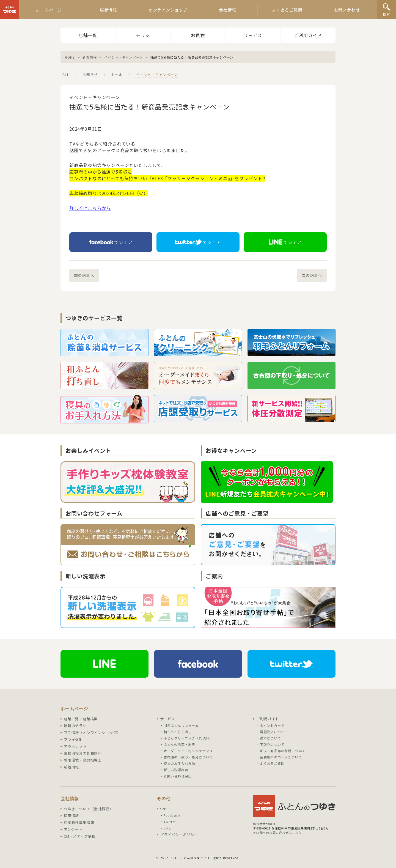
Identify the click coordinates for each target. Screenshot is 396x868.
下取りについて (272, 744)
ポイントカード (272, 725)
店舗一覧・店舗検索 (81, 719)
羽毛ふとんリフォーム (181, 725)
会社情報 (228, 10)
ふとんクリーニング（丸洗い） (188, 738)
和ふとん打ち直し (178, 732)
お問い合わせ (347, 10)
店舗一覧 (88, 35)
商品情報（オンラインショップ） (92, 733)
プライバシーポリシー (179, 835)
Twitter (170, 822)
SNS (164, 809)
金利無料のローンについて (281, 757)
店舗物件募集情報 (79, 822)
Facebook (172, 815)
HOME (70, 57)
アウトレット (75, 746)
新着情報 (90, 57)
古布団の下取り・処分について (188, 757)
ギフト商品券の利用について (283, 751)
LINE (167, 828)
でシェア (111, 242)
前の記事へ (84, 275)
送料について (270, 738)
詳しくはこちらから (90, 208)
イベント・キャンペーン (123, 57)
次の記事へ (312, 275)
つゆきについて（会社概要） (88, 809)
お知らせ (90, 74)
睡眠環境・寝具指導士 (83, 760)
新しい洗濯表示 (176, 770)
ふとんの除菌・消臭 (179, 744)
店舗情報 (108, 10)
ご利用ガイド (308, 35)
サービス (253, 35)
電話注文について (274, 732)
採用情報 (71, 816)
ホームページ (49, 10)
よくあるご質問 (287, 10)
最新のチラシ (75, 726)
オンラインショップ (168, 10)
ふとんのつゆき (10, 10)
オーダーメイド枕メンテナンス (188, 751)
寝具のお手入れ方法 (179, 763)
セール (117, 74)
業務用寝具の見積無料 (83, 753)
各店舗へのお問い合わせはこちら (277, 833)
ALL (66, 74)
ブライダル (73, 739)
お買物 (198, 35)
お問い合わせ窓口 (178, 776)
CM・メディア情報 (80, 836)
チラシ (143, 35)
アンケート (73, 829)
